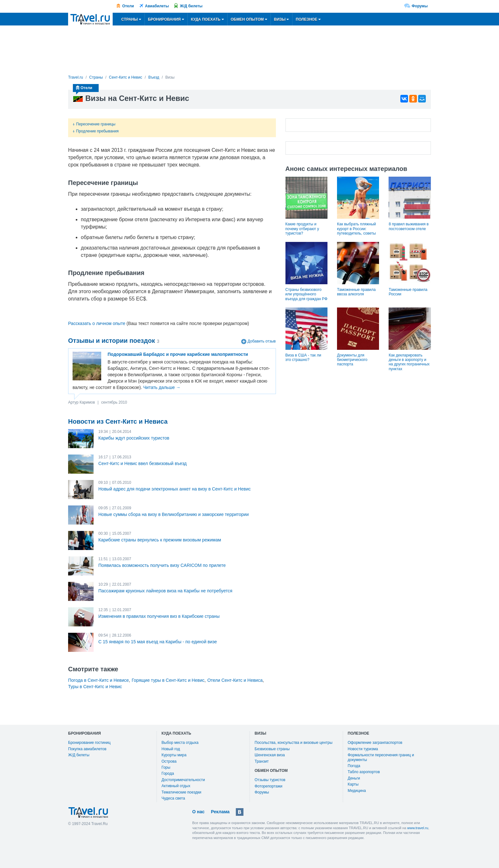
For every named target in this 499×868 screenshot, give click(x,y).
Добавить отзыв (262, 342)
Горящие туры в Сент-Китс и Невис (168, 680)
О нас (198, 812)
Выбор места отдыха (180, 743)
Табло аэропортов (364, 772)
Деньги (354, 778)
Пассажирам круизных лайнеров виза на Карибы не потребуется (165, 591)
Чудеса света (173, 798)
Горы (166, 767)
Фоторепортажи (268, 786)
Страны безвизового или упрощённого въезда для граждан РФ (306, 294)
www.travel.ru (418, 828)
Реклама (220, 812)
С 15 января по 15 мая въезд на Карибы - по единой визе (158, 642)
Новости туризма (363, 749)
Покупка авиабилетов (87, 749)
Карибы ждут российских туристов (134, 438)
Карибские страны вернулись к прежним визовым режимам (160, 540)
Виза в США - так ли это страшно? (303, 357)
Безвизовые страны (272, 749)
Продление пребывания (96, 131)
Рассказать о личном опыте (97, 323)
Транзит (262, 761)
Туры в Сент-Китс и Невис (95, 687)
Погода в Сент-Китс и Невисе (98, 680)
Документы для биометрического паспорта (352, 360)
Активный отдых (176, 786)
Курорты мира (174, 755)
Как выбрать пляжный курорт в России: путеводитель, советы (356, 229)
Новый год (171, 749)
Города (168, 773)
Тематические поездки (182, 792)
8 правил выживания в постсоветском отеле (408, 226)
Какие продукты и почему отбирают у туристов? (302, 229)
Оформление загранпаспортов (375, 743)
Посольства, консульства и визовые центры (294, 743)
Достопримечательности (183, 780)
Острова (169, 761)
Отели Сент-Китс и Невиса (235, 680)
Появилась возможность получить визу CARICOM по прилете (162, 565)
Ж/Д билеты (191, 6)
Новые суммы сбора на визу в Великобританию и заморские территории (174, 514)
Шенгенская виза (270, 755)
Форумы (420, 6)
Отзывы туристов (270, 780)
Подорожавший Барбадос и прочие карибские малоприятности (178, 354)
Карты (353, 784)
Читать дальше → (162, 387)
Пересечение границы (94, 124)
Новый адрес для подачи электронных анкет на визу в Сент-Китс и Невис (175, 489)
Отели (128, 6)
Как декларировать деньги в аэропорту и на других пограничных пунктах (409, 362)
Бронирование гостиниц (89, 743)
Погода (354, 766)
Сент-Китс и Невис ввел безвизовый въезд (142, 463)
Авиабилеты (157, 6)
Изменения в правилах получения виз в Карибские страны (159, 616)
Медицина (357, 791)
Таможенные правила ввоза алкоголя (356, 292)
